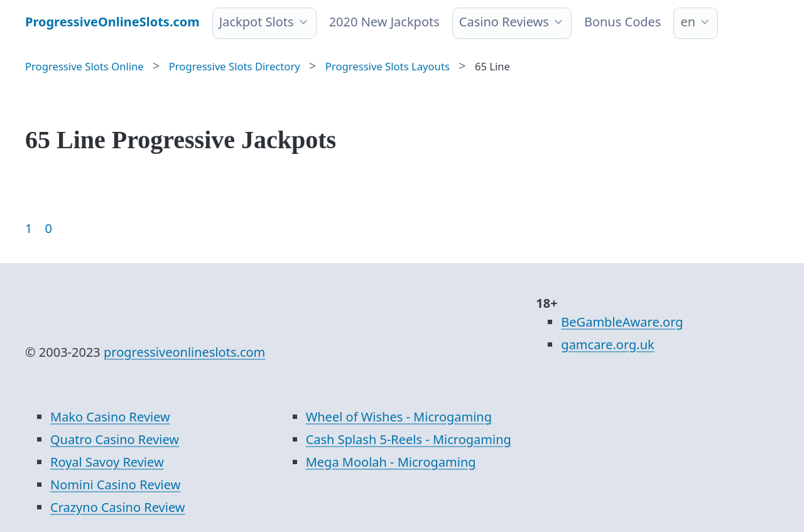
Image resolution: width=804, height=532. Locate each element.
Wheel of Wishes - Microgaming (399, 417)
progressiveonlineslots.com (184, 352)
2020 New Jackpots (384, 22)
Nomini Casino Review (115, 485)
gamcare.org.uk (607, 345)
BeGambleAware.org (622, 322)
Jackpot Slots (257, 22)
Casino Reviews (504, 22)
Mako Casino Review (110, 417)
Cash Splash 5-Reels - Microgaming (409, 439)
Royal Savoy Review (107, 462)
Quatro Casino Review (115, 439)
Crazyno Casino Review (117, 507)
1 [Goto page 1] (29, 228)
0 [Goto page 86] (48, 228)
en (688, 22)
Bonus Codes (623, 22)
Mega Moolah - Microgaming (391, 462)
